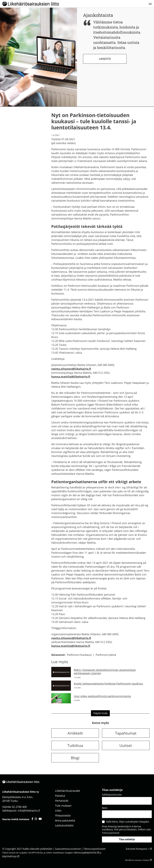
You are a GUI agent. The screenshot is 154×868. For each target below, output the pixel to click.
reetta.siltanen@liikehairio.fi (71, 369)
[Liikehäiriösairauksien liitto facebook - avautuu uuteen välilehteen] (32, 819)
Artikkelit (75, 733)
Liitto (58, 811)
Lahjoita (105, 59)
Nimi (105, 808)
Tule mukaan (63, 806)
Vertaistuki (62, 801)
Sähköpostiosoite (112, 795)
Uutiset (126, 745)
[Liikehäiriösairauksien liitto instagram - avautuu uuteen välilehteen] (36, 819)
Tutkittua (75, 745)
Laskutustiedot (64, 825)
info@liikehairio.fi (29, 811)
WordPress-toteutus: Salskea (137, 860)
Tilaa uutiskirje (127, 839)
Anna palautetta (65, 820)
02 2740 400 (19, 807)
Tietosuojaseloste (111, 833)
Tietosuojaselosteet (94, 849)
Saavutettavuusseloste (68, 849)
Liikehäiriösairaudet (68, 791)
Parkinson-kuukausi (79, 655)
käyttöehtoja (9, 856)
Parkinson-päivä (106, 655)
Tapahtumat (126, 733)
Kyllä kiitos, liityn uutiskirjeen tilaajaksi (128, 822)
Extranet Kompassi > (138, 849)
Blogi (75, 758)
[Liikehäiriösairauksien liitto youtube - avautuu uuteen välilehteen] (40, 819)
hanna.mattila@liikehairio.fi (71, 377)
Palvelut (60, 796)
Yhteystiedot (63, 815)
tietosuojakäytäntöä (85, 853)
